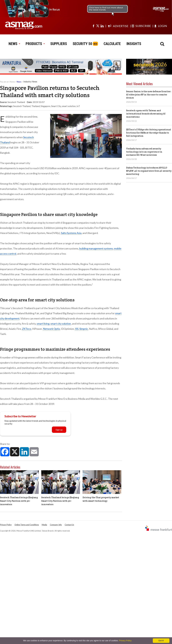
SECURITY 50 (82, 44)
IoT (78, 106)
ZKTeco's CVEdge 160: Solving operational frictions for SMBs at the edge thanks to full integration (149, 133)
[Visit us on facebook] (93, 26)
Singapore (45, 106)
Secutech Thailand (22, 106)
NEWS (14, 44)
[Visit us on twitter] (98, 26)
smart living (43, 324)
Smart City (56, 106)
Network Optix (51, 329)
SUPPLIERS (59, 44)
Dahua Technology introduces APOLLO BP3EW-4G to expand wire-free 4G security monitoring (149, 171)
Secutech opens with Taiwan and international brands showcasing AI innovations (146, 114)
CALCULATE (112, 44)
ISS (77, 329)
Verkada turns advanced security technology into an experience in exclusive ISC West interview (144, 152)
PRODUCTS (35, 44)
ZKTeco (27, 329)
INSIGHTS (134, 44)
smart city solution (61, 324)
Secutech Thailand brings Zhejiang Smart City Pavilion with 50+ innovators (19, 501)
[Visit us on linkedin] (102, 26)
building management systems (96, 248)
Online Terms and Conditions (27, 525)
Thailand (36, 106)
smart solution (69, 106)
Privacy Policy (6, 525)
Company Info (56, 525)
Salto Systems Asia (71, 233)
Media (44, 525)
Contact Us (69, 525)
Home (12, 82)
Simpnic (84, 329)
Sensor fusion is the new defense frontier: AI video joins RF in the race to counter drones (149, 95)
